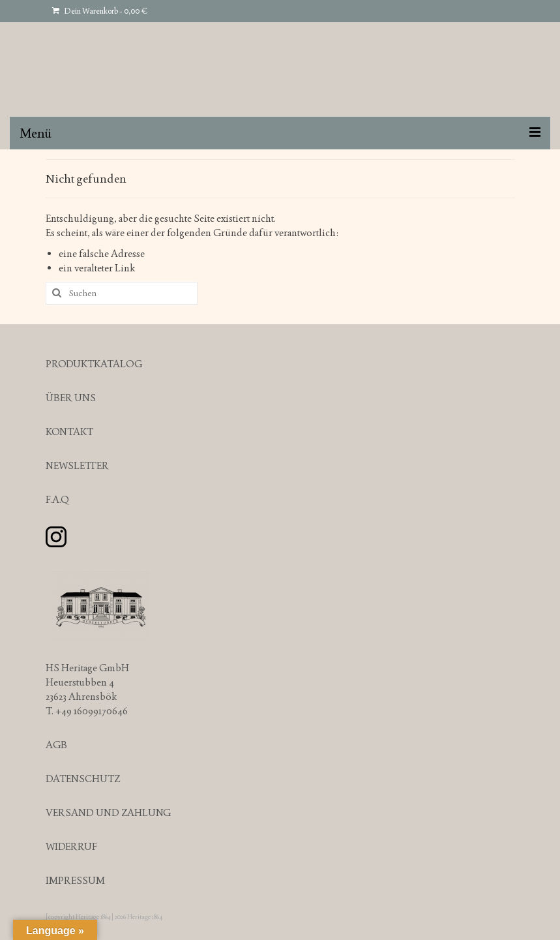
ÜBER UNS (71, 398)
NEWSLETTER (77, 465)
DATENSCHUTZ (83, 779)
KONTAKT (69, 432)
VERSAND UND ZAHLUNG (108, 812)
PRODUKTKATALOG (94, 364)
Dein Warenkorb (100, 11)
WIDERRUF (71, 846)
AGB (56, 745)
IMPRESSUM (75, 880)
